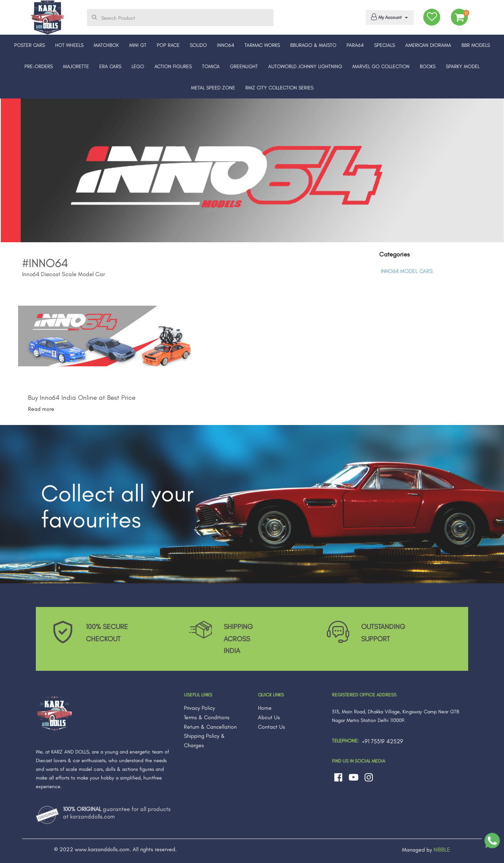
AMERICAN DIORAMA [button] (428, 45)
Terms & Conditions (207, 717)
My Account (388, 17)
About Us (269, 717)
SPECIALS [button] (384, 45)
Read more (41, 409)
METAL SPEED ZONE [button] (213, 88)
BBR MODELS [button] (476, 45)
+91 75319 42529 (383, 741)
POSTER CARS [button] (30, 45)
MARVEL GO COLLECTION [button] (381, 66)
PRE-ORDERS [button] (39, 66)
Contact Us (271, 727)
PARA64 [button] (355, 45)
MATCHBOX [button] (106, 45)
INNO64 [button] (226, 45)
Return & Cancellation (210, 727)
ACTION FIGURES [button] (173, 66)
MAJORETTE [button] (76, 66)
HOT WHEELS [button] (69, 45)
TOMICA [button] (211, 66)
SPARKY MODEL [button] (463, 66)
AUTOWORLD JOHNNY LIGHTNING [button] (305, 66)
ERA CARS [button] (110, 66)
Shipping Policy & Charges (204, 741)
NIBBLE (442, 850)
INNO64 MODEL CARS (407, 271)
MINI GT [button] (138, 45)
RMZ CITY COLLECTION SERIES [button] (279, 88)
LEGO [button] (138, 66)
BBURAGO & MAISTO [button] (313, 45)
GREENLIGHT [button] (244, 66)
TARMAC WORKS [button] (262, 45)
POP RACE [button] (168, 45)
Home (265, 708)
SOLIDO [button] (198, 45)
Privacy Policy (199, 708)
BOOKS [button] (428, 66)
